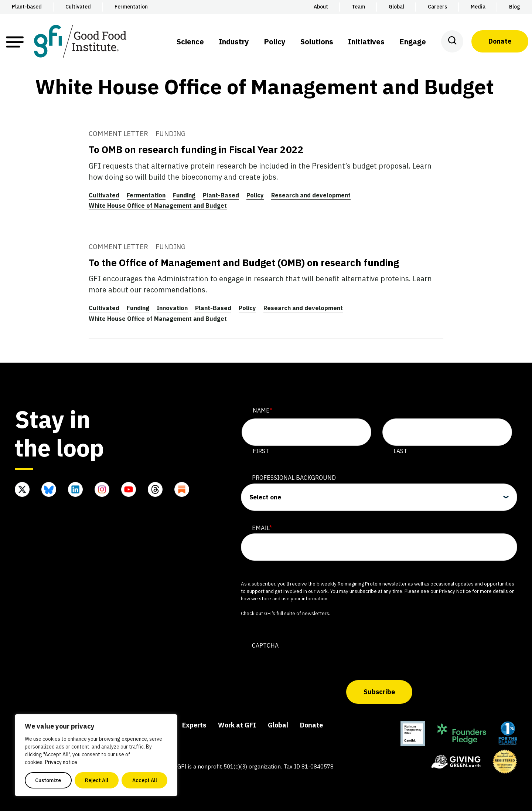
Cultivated (104, 195)
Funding (184, 195)
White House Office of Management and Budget (158, 206)
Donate (500, 41)
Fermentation (146, 195)
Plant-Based (221, 195)
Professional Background (294, 478)
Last (400, 451)
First (261, 451)
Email (262, 528)
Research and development (311, 195)
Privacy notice (61, 762)
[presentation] (297, 666)
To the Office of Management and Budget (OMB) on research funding (244, 262)
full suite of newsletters (303, 613)
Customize (48, 780)
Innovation (172, 308)
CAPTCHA (265, 645)
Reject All (97, 780)
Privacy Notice (455, 591)
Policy (255, 195)
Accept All (145, 780)
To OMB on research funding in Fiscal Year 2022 (196, 149)
